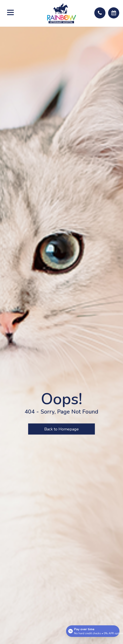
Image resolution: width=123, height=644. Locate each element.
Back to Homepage (61, 429)
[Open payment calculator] (93, 631)
